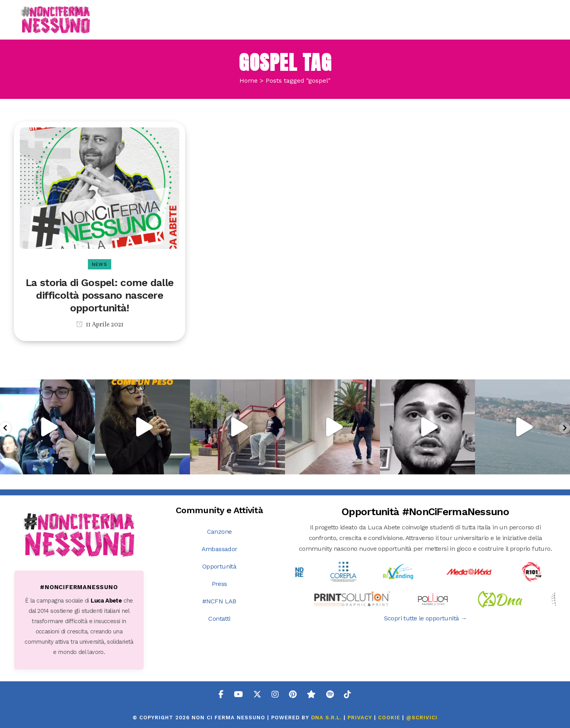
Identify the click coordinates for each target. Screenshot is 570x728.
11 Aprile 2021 (100, 325)
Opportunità (219, 566)
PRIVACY (360, 718)
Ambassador (219, 549)
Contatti (219, 619)
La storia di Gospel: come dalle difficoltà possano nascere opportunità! (100, 295)
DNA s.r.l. (327, 718)
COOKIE (389, 718)
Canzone (219, 532)
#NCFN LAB (219, 601)
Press (219, 584)
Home (249, 81)
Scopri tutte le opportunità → (426, 618)
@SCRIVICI (422, 718)
